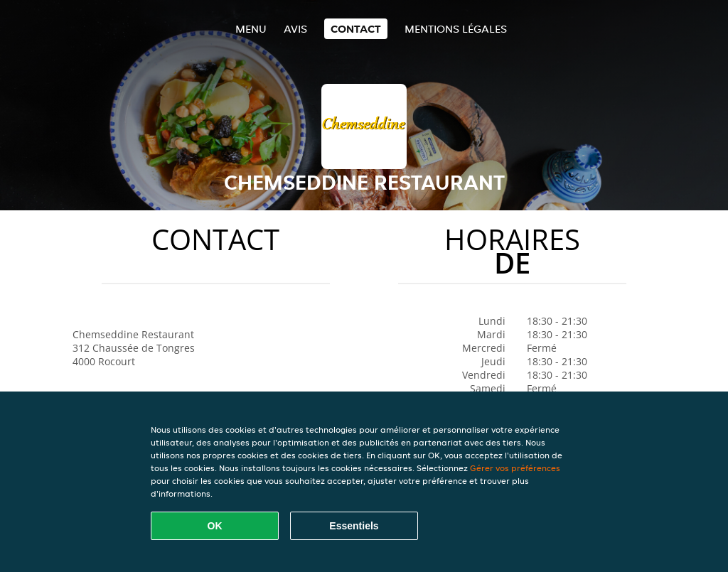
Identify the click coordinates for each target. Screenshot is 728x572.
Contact (356, 29)
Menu (251, 29)
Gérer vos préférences (515, 468)
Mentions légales (456, 29)
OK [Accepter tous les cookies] (215, 526)
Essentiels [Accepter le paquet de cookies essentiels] (354, 526)
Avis (295, 29)
